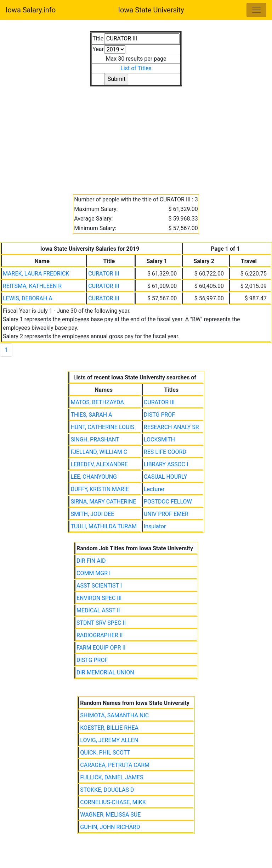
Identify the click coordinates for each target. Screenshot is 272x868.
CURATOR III (104, 274)
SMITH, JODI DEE (92, 514)
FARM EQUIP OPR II (101, 648)
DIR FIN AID (91, 561)
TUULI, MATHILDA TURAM (103, 526)
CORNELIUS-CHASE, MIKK (113, 802)
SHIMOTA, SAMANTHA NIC (114, 715)
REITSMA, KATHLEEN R (32, 286)
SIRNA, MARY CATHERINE (103, 502)
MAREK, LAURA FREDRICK (36, 274)
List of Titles (136, 68)
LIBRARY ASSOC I (166, 464)
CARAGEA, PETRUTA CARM (115, 765)
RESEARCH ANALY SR (171, 427)
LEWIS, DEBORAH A (28, 298)
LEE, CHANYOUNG (94, 477)
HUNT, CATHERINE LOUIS (102, 427)
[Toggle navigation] (256, 10)
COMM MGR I (93, 573)
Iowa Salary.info (31, 10)
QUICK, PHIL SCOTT (105, 753)
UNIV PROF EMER (166, 514)
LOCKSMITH (159, 439)
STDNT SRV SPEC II (101, 623)
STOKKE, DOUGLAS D (107, 790)
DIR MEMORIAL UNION (105, 672)
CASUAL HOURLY (166, 477)
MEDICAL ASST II (98, 610)
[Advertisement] (136, 136)
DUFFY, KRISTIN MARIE (100, 489)
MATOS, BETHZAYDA (97, 402)
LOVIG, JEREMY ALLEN (109, 740)
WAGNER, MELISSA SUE (110, 815)
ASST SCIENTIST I (99, 586)
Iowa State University (151, 10)
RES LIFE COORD (165, 452)
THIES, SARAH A (91, 415)
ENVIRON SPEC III (99, 598)
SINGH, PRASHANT (95, 439)
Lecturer (154, 489)
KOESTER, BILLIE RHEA (109, 728)
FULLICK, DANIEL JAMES (112, 777)
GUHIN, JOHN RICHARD (110, 827)
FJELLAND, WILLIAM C (99, 452)
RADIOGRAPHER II (100, 635)
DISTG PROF (159, 415)
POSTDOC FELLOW (168, 502)
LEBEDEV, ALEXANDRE (99, 464)
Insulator (155, 526)
